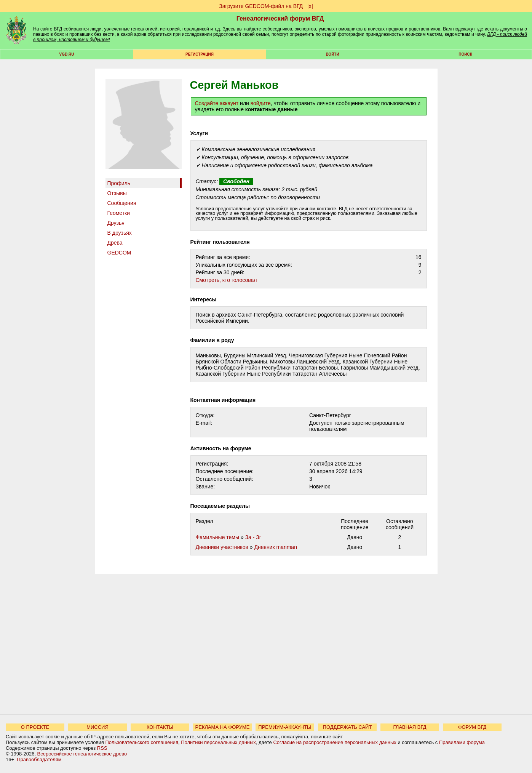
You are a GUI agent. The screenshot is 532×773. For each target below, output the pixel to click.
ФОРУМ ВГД (472, 727)
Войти (332, 54)
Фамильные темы (218, 537)
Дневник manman (275, 547)
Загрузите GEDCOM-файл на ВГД (261, 6)
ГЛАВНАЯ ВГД (410, 727)
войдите (261, 103)
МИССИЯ (97, 727)
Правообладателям (39, 759)
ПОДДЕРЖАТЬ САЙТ (347, 727)
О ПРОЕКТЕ (35, 727)
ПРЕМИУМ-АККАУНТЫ (285, 727)
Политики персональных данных (218, 742)
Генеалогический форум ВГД (280, 18)
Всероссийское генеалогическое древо (82, 754)
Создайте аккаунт (217, 103)
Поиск (465, 54)
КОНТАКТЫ (160, 727)
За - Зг (253, 537)
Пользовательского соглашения (142, 742)
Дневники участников (222, 547)
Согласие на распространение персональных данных (335, 742)
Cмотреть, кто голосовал (226, 280)
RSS (102, 748)
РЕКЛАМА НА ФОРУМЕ (222, 727)
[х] (310, 6)
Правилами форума (462, 742)
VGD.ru (67, 54)
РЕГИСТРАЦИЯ (200, 54)
